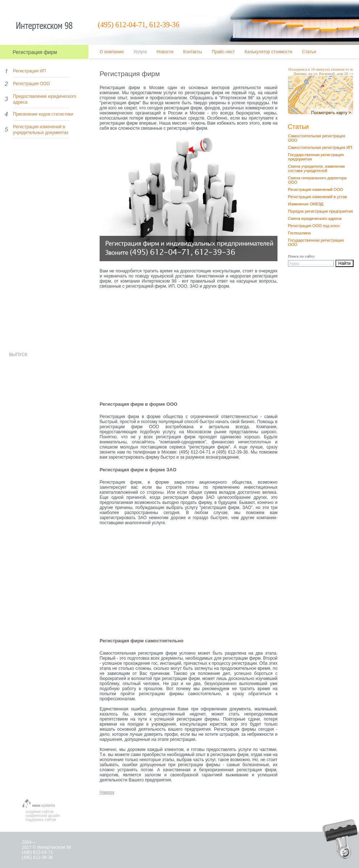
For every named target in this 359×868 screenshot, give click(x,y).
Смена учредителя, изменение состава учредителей (316, 168)
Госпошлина (299, 233)
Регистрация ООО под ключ (314, 226)
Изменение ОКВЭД (306, 204)
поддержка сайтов (41, 820)
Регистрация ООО (31, 84)
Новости (165, 52)
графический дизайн (43, 816)
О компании (112, 52)
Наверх (107, 792)
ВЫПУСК (18, 355)
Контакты (193, 52)
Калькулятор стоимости (268, 52)
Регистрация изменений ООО (316, 189)
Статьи (309, 52)
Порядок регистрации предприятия (320, 211)
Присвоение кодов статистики (43, 114)
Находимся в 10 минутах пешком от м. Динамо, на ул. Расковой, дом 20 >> (321, 71)
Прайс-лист (223, 52)
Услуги (140, 52)
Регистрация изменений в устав (318, 197)
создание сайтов (39, 812)
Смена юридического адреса (315, 218)
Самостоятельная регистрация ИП (320, 147)
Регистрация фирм (35, 52)
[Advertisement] (189, 347)
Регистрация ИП (30, 71)
